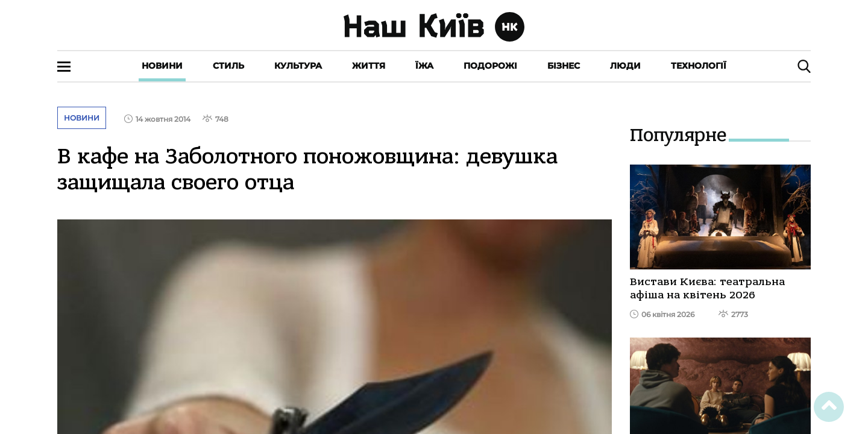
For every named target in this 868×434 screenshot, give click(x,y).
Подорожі (490, 66)
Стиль (228, 66)
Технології (699, 66)
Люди (625, 66)
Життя (369, 66)
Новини (162, 66)
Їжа (424, 66)
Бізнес (564, 66)
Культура (298, 66)
